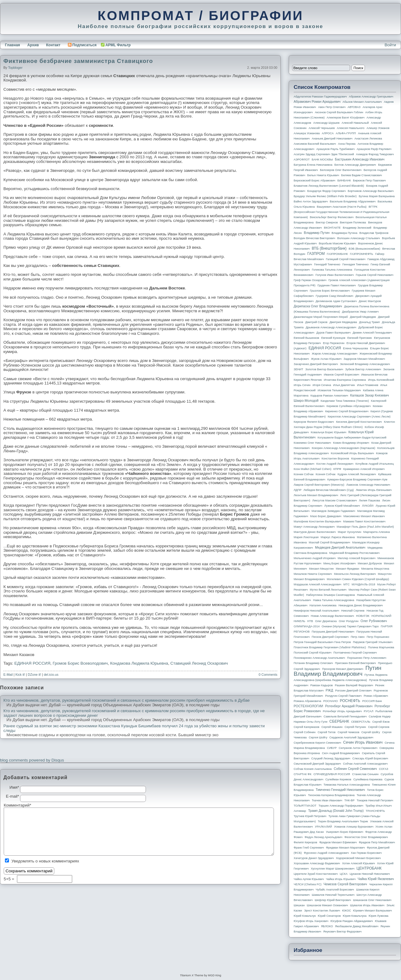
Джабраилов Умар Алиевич (360, 312)
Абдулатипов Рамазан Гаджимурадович (320, 97)
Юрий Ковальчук (305, 916)
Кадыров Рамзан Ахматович (329, 396)
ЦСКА (343, 874)
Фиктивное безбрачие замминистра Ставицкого (78, 61)
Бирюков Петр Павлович (369, 181)
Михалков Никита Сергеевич (313, 574)
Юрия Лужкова (378, 916)
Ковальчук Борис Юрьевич (329, 432)
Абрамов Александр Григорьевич (371, 97)
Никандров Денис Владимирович (361, 605)
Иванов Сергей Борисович (342, 375)
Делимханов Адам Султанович (336, 301)
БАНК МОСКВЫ (322, 160)
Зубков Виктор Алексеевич (363, 369)
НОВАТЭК (363, 616)
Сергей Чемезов (348, 732)
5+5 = (10, 879)
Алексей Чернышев (322, 128)
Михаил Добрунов (370, 563)
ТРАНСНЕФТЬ (375, 811)
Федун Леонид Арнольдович (323, 837)
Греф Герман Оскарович (310, 280)
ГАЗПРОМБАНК (337, 254)
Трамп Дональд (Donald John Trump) (336, 811)
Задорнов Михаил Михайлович (364, 359)
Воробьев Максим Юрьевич (337, 243)
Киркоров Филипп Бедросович (314, 422)
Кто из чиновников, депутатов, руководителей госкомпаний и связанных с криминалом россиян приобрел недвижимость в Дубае (127, 700)
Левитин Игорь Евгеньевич (374, 490)
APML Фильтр (118, 45)
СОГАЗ (384, 769)
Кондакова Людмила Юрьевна (139, 663)
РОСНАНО (331, 701)
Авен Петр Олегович (332, 107)
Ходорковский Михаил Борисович (358, 858)
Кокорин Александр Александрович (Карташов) (344, 448)
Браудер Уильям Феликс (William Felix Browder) (325, 196)
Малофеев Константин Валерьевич (317, 521)
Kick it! (20, 675)
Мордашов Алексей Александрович (317, 584)
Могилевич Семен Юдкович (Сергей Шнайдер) (358, 579)
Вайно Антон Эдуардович (311, 201)
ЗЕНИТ (298, 369)
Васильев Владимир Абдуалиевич (353, 201)
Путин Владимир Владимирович (337, 671)
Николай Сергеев (353, 611)
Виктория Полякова (353, 222)
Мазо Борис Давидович (326, 516)
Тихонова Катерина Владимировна (331, 795)
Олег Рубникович (374, 621)
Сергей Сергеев (379, 727)
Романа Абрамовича (307, 701)
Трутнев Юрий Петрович (310, 816)
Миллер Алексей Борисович (357, 558)
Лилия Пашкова (370, 500)
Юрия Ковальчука (355, 916)
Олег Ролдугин (349, 621)
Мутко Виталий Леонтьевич (328, 590)
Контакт (53, 45)
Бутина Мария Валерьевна (377, 196)
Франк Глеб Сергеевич (309, 848)
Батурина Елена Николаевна (313, 165)
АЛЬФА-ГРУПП (346, 133)
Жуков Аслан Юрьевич (326, 359)
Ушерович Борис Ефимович (345, 832)
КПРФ (337, 469)
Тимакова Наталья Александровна (347, 785)
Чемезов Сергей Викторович (345, 884)
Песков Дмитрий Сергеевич (330, 637)
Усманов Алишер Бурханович (354, 827)
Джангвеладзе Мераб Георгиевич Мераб (321, 317)
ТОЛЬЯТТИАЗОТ (305, 806)
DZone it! (34, 675)
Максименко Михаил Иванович (364, 516)
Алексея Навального (351, 128)
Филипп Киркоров (305, 842)
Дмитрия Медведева (343, 322)
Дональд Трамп (369, 322)
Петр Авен (358, 637)
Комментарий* (12, 805)
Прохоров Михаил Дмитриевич (343, 669)
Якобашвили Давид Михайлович (357, 926)
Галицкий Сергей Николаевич (345, 259)
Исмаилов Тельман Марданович (339, 390)
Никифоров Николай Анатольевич (316, 611)
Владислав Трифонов (374, 233)
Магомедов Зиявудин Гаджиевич (333, 511)
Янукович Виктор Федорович (342, 932)
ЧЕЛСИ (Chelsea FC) (308, 884)
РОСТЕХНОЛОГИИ (308, 706)
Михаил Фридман (348, 569)
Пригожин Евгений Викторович (356, 663)
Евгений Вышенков (306, 338)
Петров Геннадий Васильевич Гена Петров (322, 642)
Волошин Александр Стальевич (358, 238)
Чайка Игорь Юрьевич (341, 879)
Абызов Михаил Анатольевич (362, 102)
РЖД (329, 690)
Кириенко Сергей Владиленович (347, 411)
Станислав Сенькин (366, 774)
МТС (346, 584)
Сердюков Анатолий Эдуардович (351, 737)
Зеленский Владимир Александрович (365, 364)
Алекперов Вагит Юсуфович (346, 118)
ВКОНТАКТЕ (332, 228)
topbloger (15, 68)
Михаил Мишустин (321, 569)
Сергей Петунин (355, 727)
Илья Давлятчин (344, 385)
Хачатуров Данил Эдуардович (314, 858)
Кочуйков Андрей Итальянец (374, 464)
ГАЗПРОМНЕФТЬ (361, 254)
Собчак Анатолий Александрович (365, 764)
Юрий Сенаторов (329, 916)
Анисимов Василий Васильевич (315, 144)
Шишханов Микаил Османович (327, 905)
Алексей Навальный (355, 123)
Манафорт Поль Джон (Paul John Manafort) (365, 527)
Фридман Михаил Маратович (345, 848)
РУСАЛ (368, 711)
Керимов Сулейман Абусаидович (348, 406)
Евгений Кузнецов (333, 338)
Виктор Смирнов (327, 222)
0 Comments (268, 675)
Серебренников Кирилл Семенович (317, 743)
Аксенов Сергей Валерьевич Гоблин (339, 112)
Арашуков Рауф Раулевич (374, 149)
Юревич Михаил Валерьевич (373, 911)
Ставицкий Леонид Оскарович (199, 663)
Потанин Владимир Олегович (313, 663)
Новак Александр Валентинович (333, 616)
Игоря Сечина (322, 385)
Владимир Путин (317, 233)
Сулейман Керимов (338, 779)
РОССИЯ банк (372, 701)
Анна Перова (347, 144)
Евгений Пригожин (360, 338)
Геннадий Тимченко (327, 264)
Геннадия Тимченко (356, 264)
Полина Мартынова (381, 647)
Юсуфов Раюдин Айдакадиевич (352, 921)
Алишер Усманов (378, 128)
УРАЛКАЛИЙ (323, 827)
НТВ (310, 621)
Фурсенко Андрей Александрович (326, 853)
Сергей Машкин (332, 727)
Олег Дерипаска (326, 621)
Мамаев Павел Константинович (364, 521)
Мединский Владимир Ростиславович (355, 553)
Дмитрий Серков (316, 322)
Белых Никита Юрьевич (323, 175)
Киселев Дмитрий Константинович (359, 422)
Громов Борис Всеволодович (80, 663)
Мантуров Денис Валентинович (315, 532)
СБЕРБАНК (339, 721)
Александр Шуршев (327, 123)
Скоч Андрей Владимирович (341, 753)
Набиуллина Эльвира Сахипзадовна (330, 595)
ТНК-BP (349, 800)
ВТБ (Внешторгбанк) (329, 248)
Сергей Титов (327, 732)
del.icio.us (51, 675)
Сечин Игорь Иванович (363, 742)
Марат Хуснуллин (349, 532)
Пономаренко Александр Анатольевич (319, 658)
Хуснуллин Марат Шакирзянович (333, 869)
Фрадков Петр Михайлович (377, 842)
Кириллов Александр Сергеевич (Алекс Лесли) (359, 417)
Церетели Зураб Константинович (316, 874)
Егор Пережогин (334, 343)
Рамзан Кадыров (322, 685)
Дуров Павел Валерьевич (334, 333)
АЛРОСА (328, 133)
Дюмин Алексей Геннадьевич (372, 333)
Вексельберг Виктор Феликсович (332, 217)
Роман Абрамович (376, 696)
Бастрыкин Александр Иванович (360, 159)
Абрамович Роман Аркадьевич (317, 102)
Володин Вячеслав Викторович (314, 238)
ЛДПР (298, 490)
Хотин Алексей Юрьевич (359, 863)
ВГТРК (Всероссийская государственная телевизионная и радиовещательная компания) (341, 212)
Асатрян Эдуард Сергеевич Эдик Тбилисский (324, 154)
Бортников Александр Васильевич (371, 191)
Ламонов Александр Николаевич (368, 485)
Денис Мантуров (370, 301)
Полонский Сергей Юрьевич (312, 653)
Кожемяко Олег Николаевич (312, 443)
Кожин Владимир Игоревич (351, 443)
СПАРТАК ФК (303, 774)
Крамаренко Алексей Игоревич (364, 469)
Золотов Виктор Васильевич (324, 369)
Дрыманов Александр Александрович (331, 327)
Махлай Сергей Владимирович (329, 542)
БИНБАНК (344, 181)
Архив (33, 45)
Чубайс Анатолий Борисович (335, 890)
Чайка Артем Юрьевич (309, 879)
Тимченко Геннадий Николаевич (340, 790)
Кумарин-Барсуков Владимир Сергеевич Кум (357, 480)
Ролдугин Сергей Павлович (343, 696)
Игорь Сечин (302, 385)
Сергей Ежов (381, 722)
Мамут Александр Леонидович (314, 527)
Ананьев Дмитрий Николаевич (332, 139)
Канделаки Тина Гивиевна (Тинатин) (345, 401)
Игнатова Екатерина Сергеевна (345, 380)
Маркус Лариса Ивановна (338, 537)
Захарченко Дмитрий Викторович (316, 364)
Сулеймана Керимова (368, 779)
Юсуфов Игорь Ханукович (311, 921)
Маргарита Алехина (377, 532)
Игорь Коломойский (381, 380)
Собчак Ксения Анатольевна (313, 769)
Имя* (14, 787)
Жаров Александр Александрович (335, 354)
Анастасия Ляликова (368, 139)
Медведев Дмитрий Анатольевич (340, 547)
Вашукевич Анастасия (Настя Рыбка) (342, 207)
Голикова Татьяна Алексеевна (332, 270)
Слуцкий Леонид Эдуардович (331, 758)
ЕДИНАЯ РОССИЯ (33, 663)
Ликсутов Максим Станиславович (335, 500)
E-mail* (12, 796)
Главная (12, 45)
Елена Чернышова (356, 348)
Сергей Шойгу (371, 732)
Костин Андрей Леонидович (335, 464)
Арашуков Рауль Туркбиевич (336, 149)
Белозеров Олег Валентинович (341, 170)
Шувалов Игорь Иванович (367, 905)
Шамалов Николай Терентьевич (333, 895)
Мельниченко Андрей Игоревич (315, 558)
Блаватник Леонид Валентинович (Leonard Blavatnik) (329, 186)
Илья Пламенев (368, 385)
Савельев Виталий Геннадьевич (345, 716)
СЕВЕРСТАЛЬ (361, 722)
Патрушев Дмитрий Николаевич (333, 632)
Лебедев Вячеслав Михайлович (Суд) (329, 490)
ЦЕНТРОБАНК (369, 868)
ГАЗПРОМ (316, 254)
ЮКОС (347, 911)
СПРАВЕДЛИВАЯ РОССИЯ (332, 774)
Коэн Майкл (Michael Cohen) (312, 469)
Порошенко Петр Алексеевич (367, 658)
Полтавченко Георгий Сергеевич (355, 653)
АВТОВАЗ (354, 107)
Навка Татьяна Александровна (334, 600)
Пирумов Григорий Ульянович (373, 642)
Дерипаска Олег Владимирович (318, 306)
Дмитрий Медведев (363, 317)
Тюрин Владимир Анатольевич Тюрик (343, 821)
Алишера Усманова (307, 133)
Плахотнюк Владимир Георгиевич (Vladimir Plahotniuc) (330, 647)
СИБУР (332, 748)
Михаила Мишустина (375, 569)
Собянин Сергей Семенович (355, 769)
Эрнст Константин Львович (322, 911)
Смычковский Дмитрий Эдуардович (317, 764)
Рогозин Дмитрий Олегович (353, 691)
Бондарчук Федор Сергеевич (326, 191)
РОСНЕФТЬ (350, 701)
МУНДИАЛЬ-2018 (363, 584)
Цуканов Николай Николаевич (370, 874)
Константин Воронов (335, 459)
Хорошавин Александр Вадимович (317, 863)
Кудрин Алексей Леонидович (357, 474)
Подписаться (82, 45)
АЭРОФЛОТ (302, 160)
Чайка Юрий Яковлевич (376, 879)
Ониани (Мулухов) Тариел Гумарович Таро (350, 626)
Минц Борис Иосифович (339, 563)
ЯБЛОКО (327, 926)
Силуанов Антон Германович (358, 748)
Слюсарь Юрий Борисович (370, 758)
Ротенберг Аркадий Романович (349, 706)
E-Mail (8, 675)
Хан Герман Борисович (366, 853)
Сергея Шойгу (318, 737)
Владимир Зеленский (357, 228)
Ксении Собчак (304, 474)
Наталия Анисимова (323, 605)
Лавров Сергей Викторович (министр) (319, 485)
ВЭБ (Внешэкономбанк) (364, 249)
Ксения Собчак (325, 474)
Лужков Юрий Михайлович (342, 506)
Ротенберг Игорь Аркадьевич (342, 711)
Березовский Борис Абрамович (314, 181)
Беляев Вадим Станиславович (362, 175)
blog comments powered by (32, 760)
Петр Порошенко (378, 637)
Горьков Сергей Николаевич (374, 275)
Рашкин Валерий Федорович (354, 685)
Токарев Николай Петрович (375, 800)
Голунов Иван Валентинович (335, 275)
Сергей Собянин (305, 732)
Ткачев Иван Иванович (327, 800)
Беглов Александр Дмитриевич (355, 165)
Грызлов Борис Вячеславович (330, 291)
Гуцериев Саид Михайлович (335, 296)
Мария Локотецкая (306, 537)
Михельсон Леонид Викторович (355, 574)
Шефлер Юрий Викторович (333, 900)
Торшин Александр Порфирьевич (341, 806)
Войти (390, 45)
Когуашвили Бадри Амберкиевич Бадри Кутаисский (352, 438)
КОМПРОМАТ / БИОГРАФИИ (200, 15)
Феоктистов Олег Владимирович (366, 837)
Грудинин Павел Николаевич (337, 285)
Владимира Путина (344, 233)
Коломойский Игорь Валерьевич (353, 453)
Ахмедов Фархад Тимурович (375, 154)
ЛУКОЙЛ (368, 506)
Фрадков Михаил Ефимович (338, 842)
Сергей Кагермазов (306, 727)
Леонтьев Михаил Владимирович (316, 495)
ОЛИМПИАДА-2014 (307, 626)
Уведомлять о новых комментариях (45, 861)
